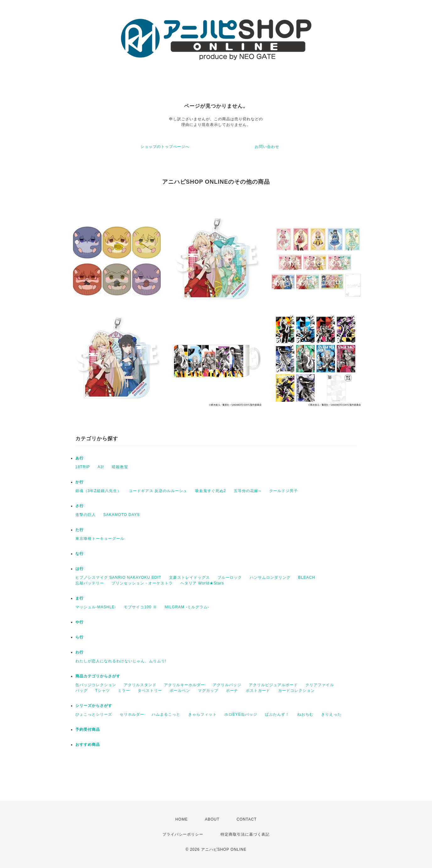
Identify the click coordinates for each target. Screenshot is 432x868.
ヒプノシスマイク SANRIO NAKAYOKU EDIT (118, 578)
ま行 (79, 598)
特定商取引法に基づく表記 (245, 834)
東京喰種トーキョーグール (100, 539)
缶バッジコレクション (96, 685)
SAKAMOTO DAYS (122, 515)
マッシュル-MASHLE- (96, 607)
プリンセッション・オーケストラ (142, 583)
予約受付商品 (88, 730)
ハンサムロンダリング (270, 578)
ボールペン (180, 691)
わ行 (79, 652)
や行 (79, 622)
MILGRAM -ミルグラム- (187, 607)
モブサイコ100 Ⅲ (140, 607)
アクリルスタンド (140, 685)
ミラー (124, 691)
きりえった (331, 714)
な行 (79, 554)
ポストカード (258, 691)
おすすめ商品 (88, 745)
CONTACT (247, 819)
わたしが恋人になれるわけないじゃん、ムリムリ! (121, 661)
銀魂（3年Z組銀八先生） (98, 491)
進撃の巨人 (86, 515)
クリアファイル (320, 685)
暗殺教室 (120, 467)
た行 (79, 530)
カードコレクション (296, 691)
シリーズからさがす (94, 706)
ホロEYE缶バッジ (241, 714)
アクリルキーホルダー (184, 685)
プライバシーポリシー (183, 834)
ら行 (79, 637)
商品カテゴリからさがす (98, 676)
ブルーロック (230, 578)
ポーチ (232, 691)
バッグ (82, 691)
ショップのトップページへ (165, 147)
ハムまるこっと (166, 714)
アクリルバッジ (227, 685)
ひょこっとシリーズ (94, 714)
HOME (182, 819)
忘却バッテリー (90, 583)
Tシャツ (103, 691)
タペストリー (150, 691)
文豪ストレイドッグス (189, 578)
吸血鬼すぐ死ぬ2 (211, 491)
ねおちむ (305, 714)
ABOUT (212, 819)
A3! (101, 467)
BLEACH (307, 578)
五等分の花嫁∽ (248, 491)
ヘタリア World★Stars (202, 583)
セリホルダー (132, 714)
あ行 (79, 458)
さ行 (79, 506)
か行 (79, 482)
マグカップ (208, 691)
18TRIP (83, 467)
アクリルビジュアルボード (273, 685)
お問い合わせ (267, 147)
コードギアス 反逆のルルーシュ (158, 491)
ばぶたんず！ (277, 714)
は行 (79, 569)
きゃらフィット (202, 714)
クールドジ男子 (284, 491)
